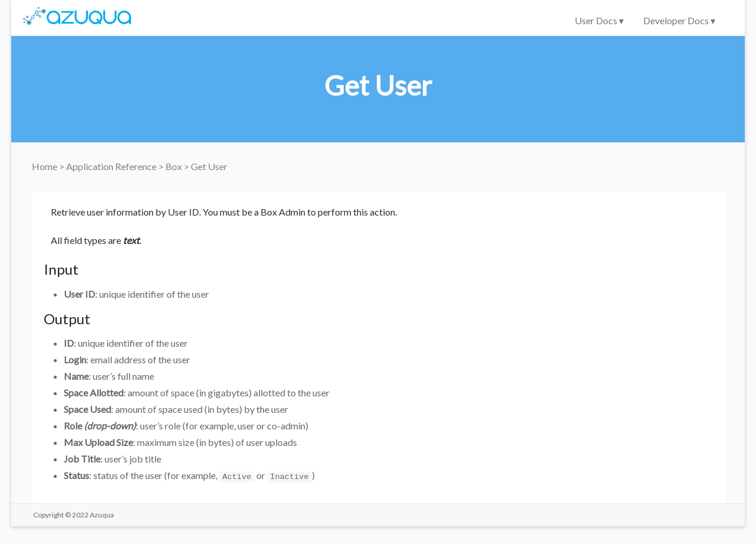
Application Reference (112, 166)
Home (45, 166)
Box (175, 166)
